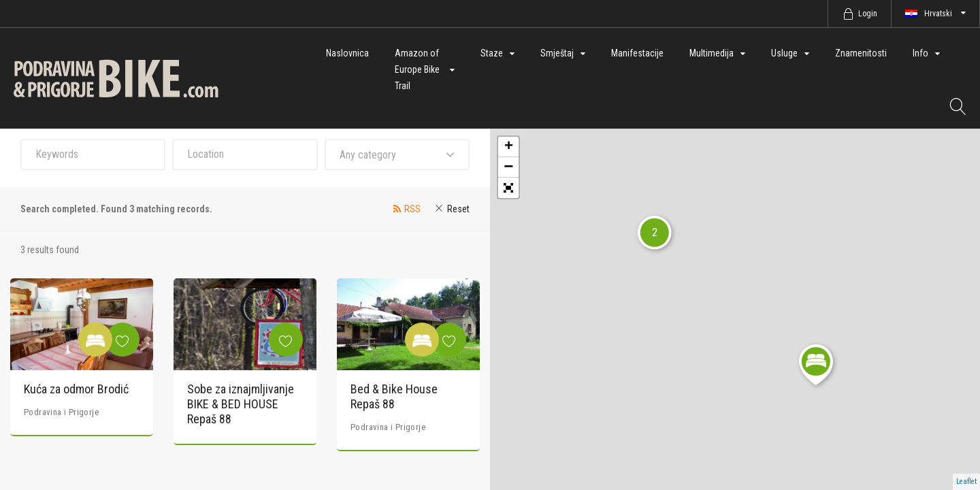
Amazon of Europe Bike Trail (417, 69)
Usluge (784, 53)
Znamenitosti (861, 53)
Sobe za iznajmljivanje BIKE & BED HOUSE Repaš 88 (241, 404)
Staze (492, 53)
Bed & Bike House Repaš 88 (394, 396)
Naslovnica (347, 53)
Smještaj (557, 53)
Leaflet (966, 481)
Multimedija (712, 53)
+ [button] (509, 147)
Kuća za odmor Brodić (76, 389)
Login (868, 14)
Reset (458, 209)
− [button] (508, 167)
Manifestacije (637, 53)
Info (920, 53)
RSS (412, 209)
